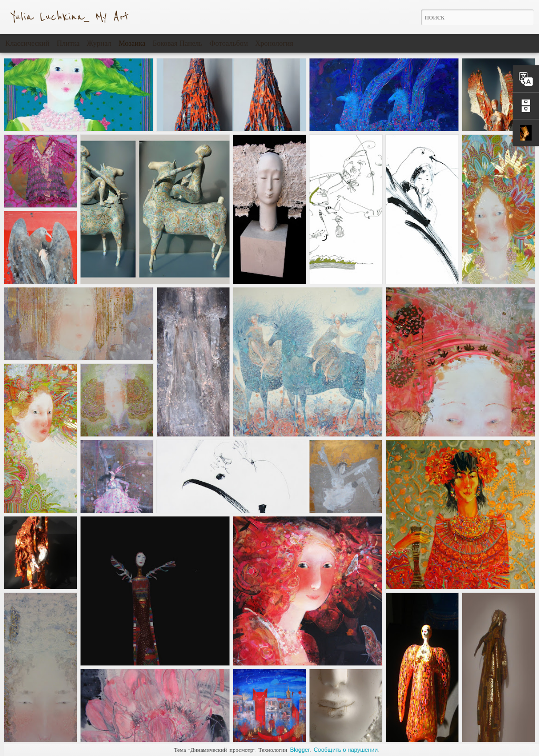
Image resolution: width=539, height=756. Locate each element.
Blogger (300, 750)
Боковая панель (177, 43)
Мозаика (132, 43)
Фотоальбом (229, 43)
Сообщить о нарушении (346, 750)
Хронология (274, 43)
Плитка (68, 43)
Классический (27, 43)
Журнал (99, 43)
